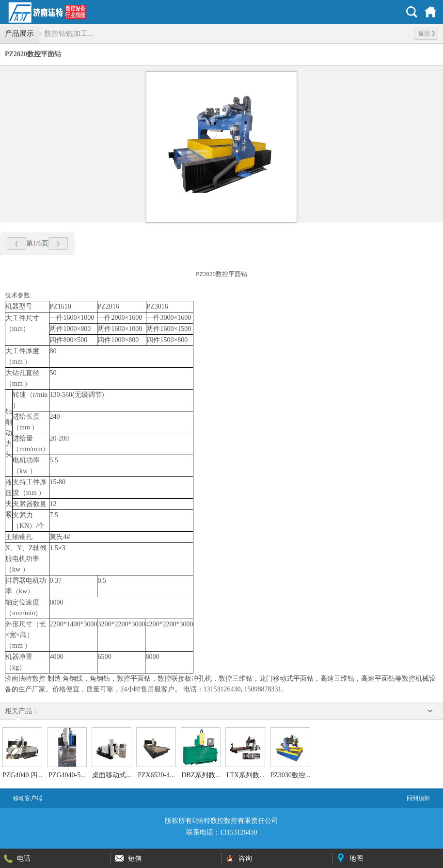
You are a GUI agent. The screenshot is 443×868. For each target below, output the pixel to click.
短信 (135, 858)
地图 (356, 858)
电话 (24, 858)
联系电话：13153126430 (222, 832)
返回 (427, 33)
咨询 (245, 858)
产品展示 (19, 33)
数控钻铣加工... (69, 33)
